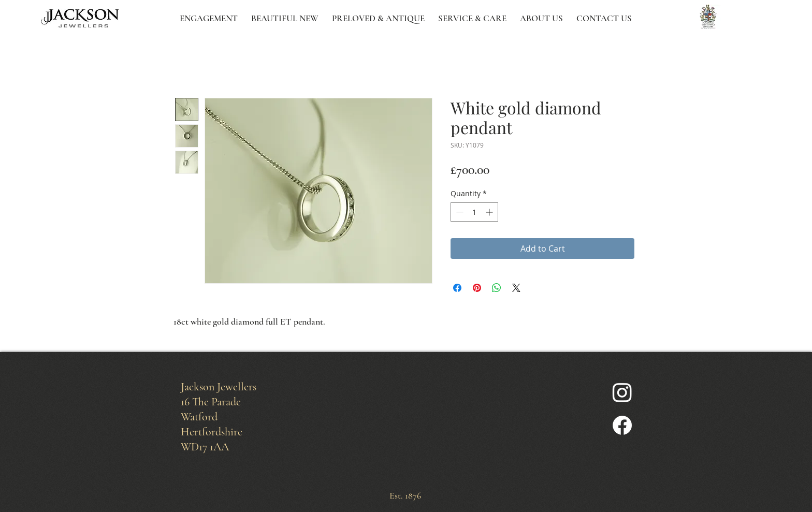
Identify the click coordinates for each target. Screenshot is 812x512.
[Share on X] (516, 288)
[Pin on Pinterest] (477, 288)
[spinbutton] (474, 212)
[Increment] (490, 212)
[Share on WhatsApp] (497, 288)
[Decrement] (459, 212)
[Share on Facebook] (457, 288)
